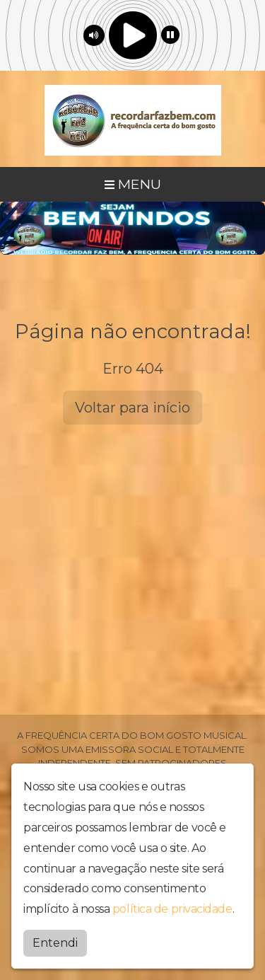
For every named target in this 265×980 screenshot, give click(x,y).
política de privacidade (172, 908)
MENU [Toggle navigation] (133, 184)
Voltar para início (132, 408)
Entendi (55, 942)
